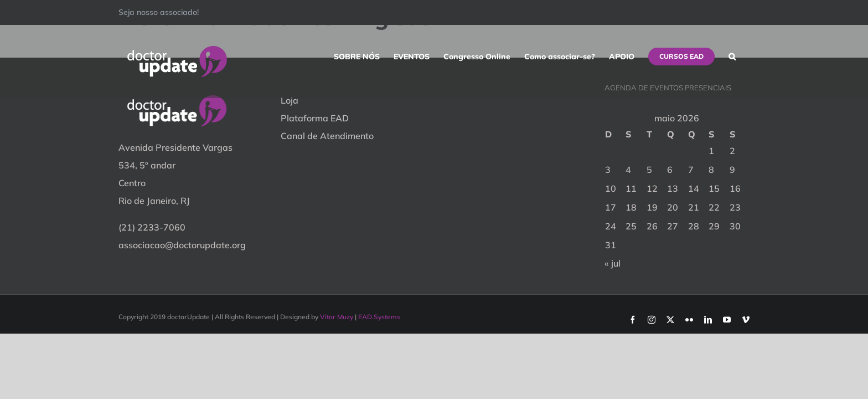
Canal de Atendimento (327, 136)
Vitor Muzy (337, 317)
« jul (613, 263)
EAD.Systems (379, 317)
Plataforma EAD (315, 118)
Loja (290, 100)
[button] (746, 57)
